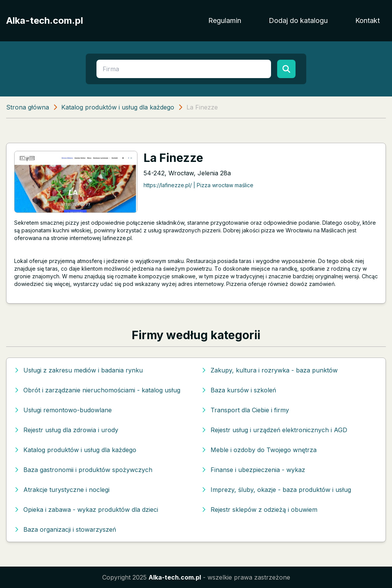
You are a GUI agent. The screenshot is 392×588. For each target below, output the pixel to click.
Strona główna (28, 107)
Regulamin (225, 20)
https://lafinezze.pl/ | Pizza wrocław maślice (198, 185)
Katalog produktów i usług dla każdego (118, 107)
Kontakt (367, 20)
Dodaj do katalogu (298, 20)
